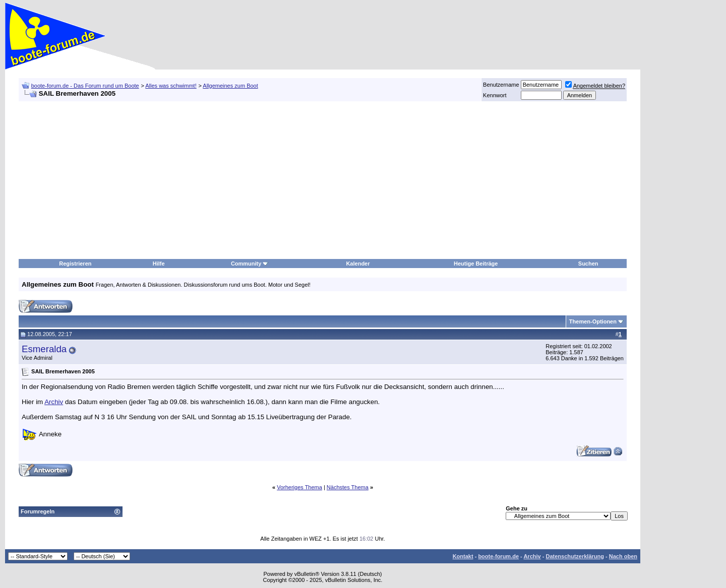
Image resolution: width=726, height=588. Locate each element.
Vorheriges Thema (299, 487)
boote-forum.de (498, 556)
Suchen (588, 264)
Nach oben (623, 556)
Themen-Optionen (593, 321)
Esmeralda (44, 349)
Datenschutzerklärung (575, 556)
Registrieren (75, 264)
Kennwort (495, 95)
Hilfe (159, 264)
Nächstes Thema (348, 487)
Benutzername (501, 85)
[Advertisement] (681, 221)
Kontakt (463, 556)
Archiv (54, 402)
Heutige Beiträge (476, 264)
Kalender (358, 264)
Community (250, 264)
